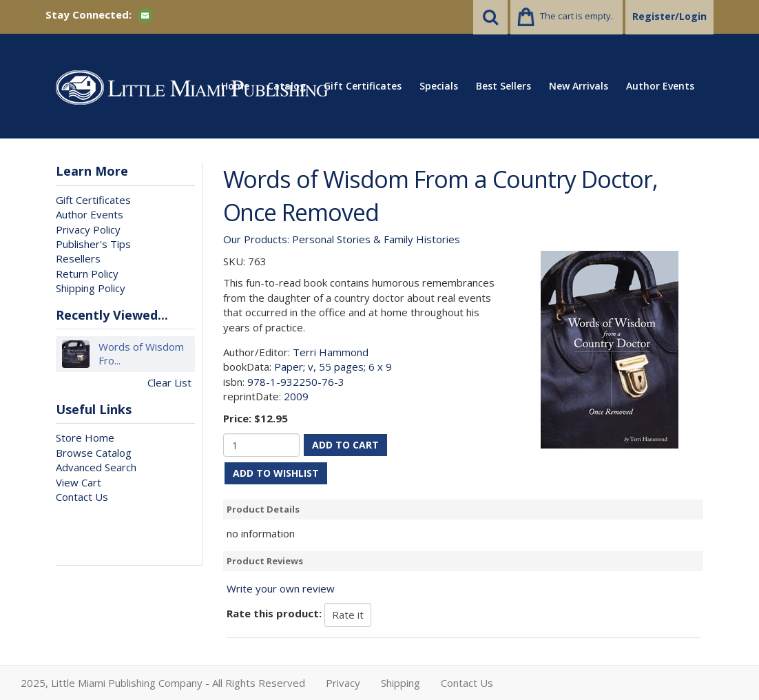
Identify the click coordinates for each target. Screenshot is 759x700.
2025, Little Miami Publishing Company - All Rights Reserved (163, 683)
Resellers (78, 258)
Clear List (169, 382)
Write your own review (281, 588)
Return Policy (87, 274)
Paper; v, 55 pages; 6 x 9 (333, 367)
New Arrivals (579, 86)
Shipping (401, 683)
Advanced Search (96, 467)
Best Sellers (503, 86)
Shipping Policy (91, 288)
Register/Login (669, 16)
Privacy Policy (88, 229)
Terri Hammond (331, 352)
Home (235, 86)
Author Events (660, 86)
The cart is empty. (576, 16)
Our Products (255, 239)
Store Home (85, 437)
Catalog (287, 86)
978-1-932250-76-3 (296, 382)
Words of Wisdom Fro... (141, 354)
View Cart (79, 482)
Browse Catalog (94, 453)
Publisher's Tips (93, 244)
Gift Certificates (363, 86)
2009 (296, 396)
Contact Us (82, 497)
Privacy (343, 683)
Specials (439, 86)
